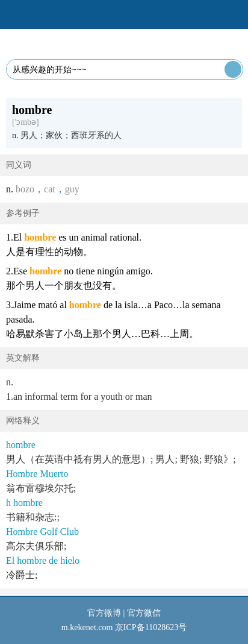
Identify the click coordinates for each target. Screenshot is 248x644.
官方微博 (104, 613)
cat (50, 189)
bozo (25, 189)
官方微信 (144, 613)
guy (72, 189)
